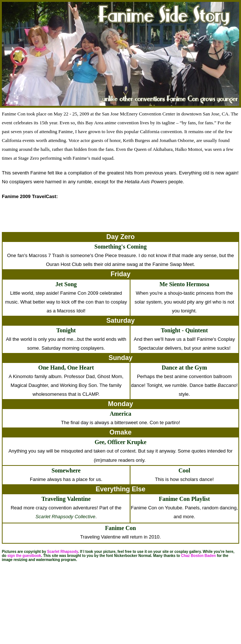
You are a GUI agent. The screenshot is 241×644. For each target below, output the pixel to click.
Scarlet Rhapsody (63, 552)
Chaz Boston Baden (198, 556)
